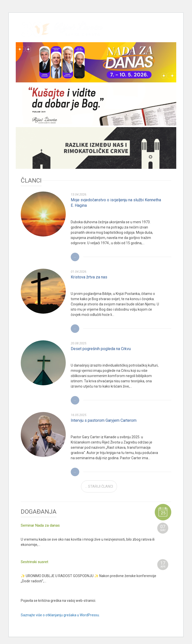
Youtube (151, 33)
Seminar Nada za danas (40, 525)
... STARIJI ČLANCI (99, 486)
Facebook (135, 33)
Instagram (143, 33)
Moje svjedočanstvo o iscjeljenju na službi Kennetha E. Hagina (116, 203)
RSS (159, 33)
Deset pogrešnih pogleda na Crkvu (101, 349)
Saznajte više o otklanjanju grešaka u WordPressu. (60, 615)
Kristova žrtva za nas (89, 277)
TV (167, 33)
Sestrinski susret (34, 562)
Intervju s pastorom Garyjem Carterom (104, 420)
